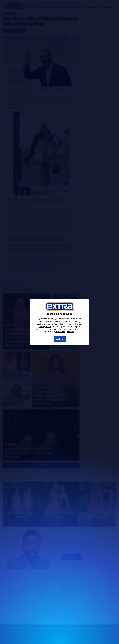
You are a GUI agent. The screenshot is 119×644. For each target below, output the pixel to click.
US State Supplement (65, 332)
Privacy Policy (45, 327)
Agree (60, 339)
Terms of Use (76, 319)
